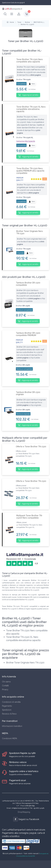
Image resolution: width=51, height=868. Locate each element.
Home (10, 22)
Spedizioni (7, 710)
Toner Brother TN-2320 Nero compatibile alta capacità (30, 61)
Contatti (5, 686)
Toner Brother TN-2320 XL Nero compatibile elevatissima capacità (31, 109)
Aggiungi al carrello (28, 95)
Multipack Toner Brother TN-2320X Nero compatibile (29, 517)
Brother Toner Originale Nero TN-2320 (30, 232)
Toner (19, 22)
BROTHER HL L (39, 22)
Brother (27, 22)
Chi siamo (6, 682)
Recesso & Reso (9, 714)
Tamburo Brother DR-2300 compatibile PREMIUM (28, 334)
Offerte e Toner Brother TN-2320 (31, 447)
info (45, 179)
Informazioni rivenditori (12, 726)
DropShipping (24, 812)
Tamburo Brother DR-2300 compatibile (28, 284)
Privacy (5, 690)
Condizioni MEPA (10, 738)
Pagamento (7, 706)
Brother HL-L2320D (27, 24)
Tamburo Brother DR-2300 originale (28, 393)
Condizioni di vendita (11, 702)
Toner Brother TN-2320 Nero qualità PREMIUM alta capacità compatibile (30, 171)
